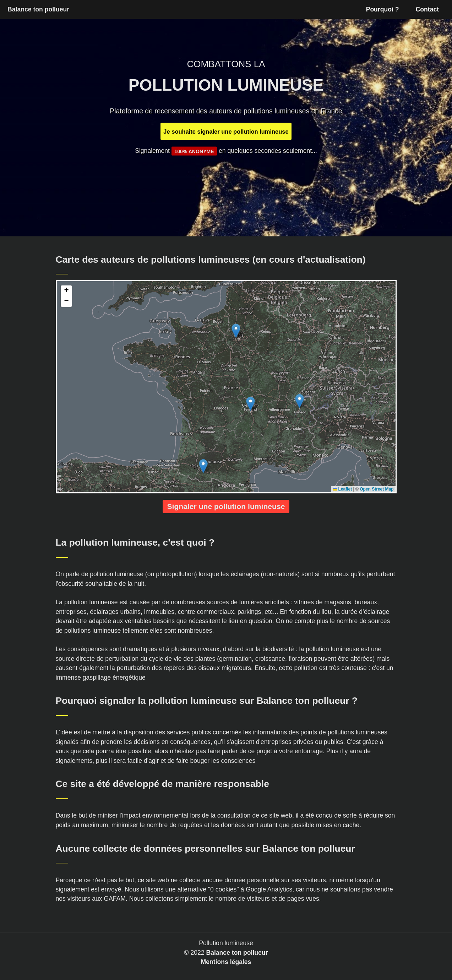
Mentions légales (226, 962)
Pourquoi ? (383, 9)
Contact (428, 9)
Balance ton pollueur (237, 953)
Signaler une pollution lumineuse (226, 506)
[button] (236, 331)
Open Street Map (377, 489)
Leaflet (342, 489)
